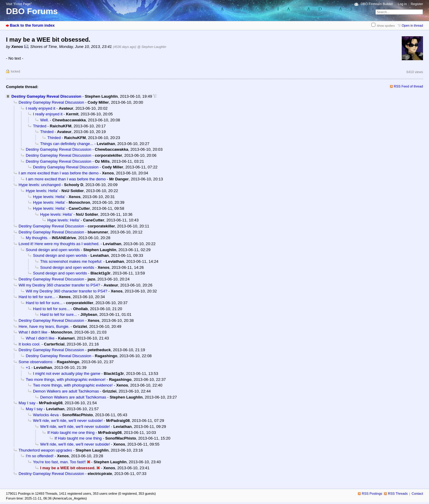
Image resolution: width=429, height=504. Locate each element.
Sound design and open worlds (53, 250)
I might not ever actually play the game (67, 374)
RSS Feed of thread (409, 86)
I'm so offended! (40, 456)
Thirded (40, 126)
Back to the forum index (32, 25)
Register (417, 4)
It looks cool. (30, 344)
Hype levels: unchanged (40, 185)
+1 (28, 368)
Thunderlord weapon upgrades (45, 450)
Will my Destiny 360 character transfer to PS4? (59, 285)
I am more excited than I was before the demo (59, 173)
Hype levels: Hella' (42, 191)
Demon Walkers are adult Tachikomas (66, 391)
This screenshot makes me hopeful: (71, 261)
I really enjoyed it (40, 108)
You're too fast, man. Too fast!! (59, 462)
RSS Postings (372, 494)
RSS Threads (398, 494)
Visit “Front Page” (19, 4)
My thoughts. (37, 238)
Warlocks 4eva (46, 415)
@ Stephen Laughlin (152, 47)
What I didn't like (33, 332)
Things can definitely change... (67, 144)
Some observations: (36, 362)
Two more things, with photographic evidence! (66, 379)
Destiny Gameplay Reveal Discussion (46, 96)
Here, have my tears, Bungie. (44, 326)
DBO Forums (32, 11)
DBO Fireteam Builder (377, 4)
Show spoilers (386, 26)
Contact (417, 494)
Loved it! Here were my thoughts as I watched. (59, 244)
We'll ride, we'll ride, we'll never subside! (68, 421)
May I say (27, 403)
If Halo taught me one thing (71, 433)
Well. (45, 120)
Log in (402, 4)
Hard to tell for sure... (37, 297)
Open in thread (412, 25)
